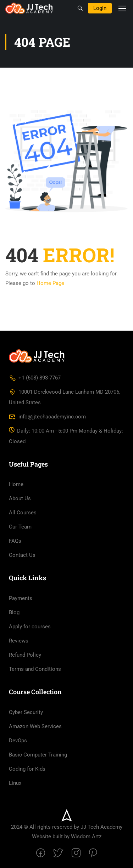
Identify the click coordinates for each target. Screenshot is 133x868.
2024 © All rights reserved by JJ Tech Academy (67, 827)
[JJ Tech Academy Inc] (37, 356)
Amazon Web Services (35, 726)
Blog (14, 612)
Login (100, 8)
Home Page (50, 283)
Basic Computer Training (38, 755)
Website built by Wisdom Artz (67, 836)
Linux (15, 783)
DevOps (18, 741)
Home (16, 484)
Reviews (19, 641)
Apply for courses (30, 627)
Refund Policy (25, 655)
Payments (21, 598)
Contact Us (22, 555)
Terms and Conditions (35, 669)
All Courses (23, 513)
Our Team (20, 527)
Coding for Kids (27, 769)
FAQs (15, 541)
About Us (20, 498)
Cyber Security (26, 712)
